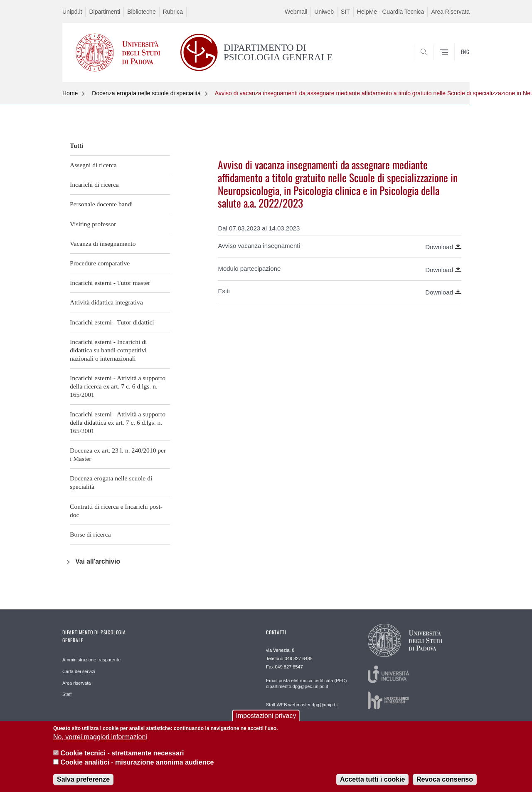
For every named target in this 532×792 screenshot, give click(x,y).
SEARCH (455, 62)
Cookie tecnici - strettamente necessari (122, 759)
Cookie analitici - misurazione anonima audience (137, 768)
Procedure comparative (100, 263)
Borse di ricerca (90, 534)
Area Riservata (450, 12)
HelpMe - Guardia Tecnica (391, 12)
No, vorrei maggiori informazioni (100, 743)
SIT (345, 12)
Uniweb (324, 12)
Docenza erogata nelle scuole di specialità (146, 93)
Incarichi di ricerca (94, 184)
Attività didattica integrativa (106, 302)
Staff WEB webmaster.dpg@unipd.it (302, 705)
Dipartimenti (105, 12)
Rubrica (173, 12)
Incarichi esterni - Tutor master (110, 283)
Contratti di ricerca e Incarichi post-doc (116, 511)
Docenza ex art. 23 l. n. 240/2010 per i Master (118, 454)
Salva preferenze (83, 786)
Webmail (296, 12)
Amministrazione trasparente (91, 660)
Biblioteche (142, 12)
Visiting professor (93, 224)
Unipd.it (72, 12)
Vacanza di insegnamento (103, 244)
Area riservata (76, 683)
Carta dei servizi (79, 671)
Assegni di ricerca (93, 165)
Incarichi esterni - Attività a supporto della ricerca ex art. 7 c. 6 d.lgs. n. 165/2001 (118, 386)
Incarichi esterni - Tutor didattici (112, 322)
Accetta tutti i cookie (372, 786)
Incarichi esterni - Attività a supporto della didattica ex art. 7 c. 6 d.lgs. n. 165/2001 (118, 422)
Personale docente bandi (101, 204)
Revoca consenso (445, 786)
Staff (67, 694)
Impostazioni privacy (266, 722)
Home (70, 93)
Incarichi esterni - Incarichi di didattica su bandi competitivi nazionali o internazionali (108, 350)
